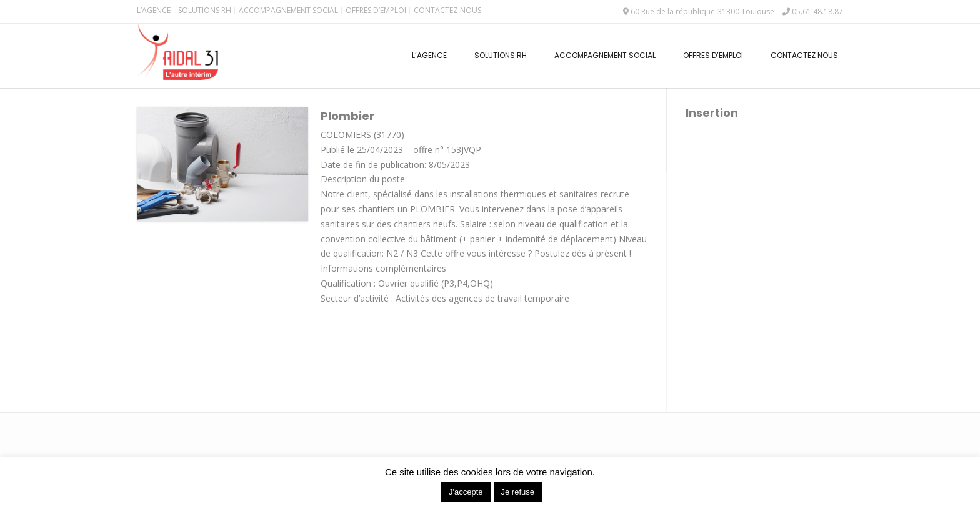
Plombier (347, 116)
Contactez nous (447, 10)
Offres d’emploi (376, 10)
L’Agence (154, 10)
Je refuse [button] (518, 492)
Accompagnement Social (288, 10)
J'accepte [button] (466, 492)
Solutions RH (205, 10)
